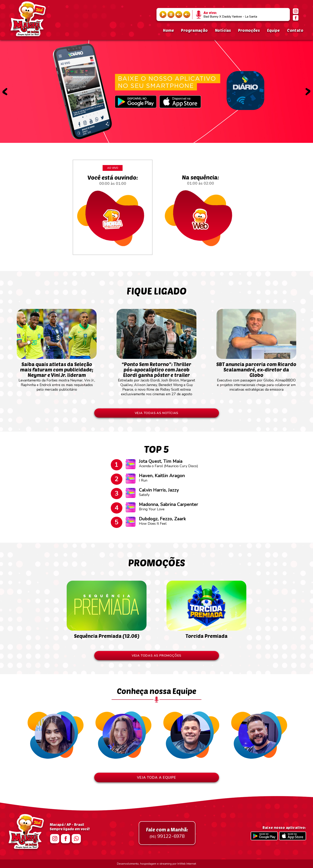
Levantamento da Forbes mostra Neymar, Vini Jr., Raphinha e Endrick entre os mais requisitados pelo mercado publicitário (57, 375)
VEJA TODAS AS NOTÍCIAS (157, 413)
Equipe (273, 30)
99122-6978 (167, 833)
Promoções (249, 30)
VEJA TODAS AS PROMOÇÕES (156, 656)
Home (168, 30)
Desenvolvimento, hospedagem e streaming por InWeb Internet (156, 864)
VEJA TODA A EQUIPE (156, 777)
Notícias (223, 30)
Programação (194, 30)
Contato (295, 30)
